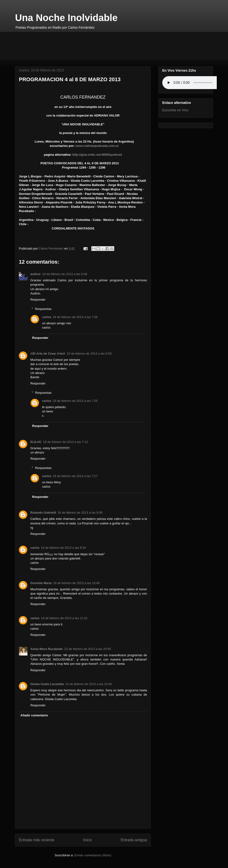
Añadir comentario (34, 715)
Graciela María (41, 583)
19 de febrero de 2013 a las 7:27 (75, 476)
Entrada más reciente (37, 840)
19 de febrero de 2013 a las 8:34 (63, 548)
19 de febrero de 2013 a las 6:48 (65, 274)
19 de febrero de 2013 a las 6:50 (89, 354)
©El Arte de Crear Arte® (48, 354)
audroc (35, 274)
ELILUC (36, 442)
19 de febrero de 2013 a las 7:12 (65, 442)
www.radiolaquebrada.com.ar (97, 146)
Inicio (87, 840)
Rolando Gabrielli (43, 513)
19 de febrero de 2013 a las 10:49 (76, 583)
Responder (38, 300)
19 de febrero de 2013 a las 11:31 (64, 618)
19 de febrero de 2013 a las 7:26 (75, 317)
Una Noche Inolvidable (66, 18)
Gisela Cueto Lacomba (47, 684)
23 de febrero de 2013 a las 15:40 (89, 684)
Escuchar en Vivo (175, 110)
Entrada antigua (134, 840)
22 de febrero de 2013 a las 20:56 (88, 649)
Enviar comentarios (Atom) (93, 855)
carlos (47, 317)
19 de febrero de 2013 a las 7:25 (75, 401)
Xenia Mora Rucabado (47, 649)
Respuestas (43, 309)
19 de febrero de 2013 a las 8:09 (80, 513)
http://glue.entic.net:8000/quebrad (98, 155)
